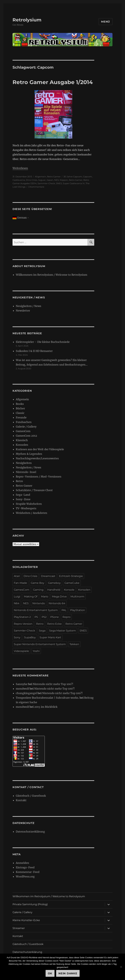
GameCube (72, 583)
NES (56, 180)
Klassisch (22, 440)
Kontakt (21, 800)
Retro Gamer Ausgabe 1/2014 (53, 82)
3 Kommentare (36, 187)
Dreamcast (48, 576)
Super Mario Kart (50, 637)
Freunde (21, 417)
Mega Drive (59, 597)
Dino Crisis (31, 180)
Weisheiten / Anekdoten (31, 513)
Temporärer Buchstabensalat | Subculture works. (47, 698)
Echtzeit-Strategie (71, 576)
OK (50, 973)
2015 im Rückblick (46, 707)
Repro (66, 617)
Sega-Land (23, 495)
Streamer (19, 928)
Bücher (20, 408)
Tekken (74, 644)
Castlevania (19, 180)
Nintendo (39, 603)
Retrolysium (27, 20)
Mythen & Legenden (29, 454)
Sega (42, 631)
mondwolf (22, 689)
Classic (20, 413)
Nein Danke (68, 973)
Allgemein (40, 177)
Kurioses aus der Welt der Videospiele (40, 449)
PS (36, 617)
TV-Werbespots (26, 508)
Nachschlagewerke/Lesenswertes (37, 458)
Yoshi (36, 651)
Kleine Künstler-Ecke (26, 920)
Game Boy (38, 583)
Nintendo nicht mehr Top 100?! (53, 684)
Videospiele (21, 651)
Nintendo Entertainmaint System (36, 610)
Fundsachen (24, 422)
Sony (17, 637)
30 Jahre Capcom (73, 177)
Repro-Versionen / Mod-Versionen (39, 477)
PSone (55, 617)
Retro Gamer (54, 177)
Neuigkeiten (24, 463)
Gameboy (54, 583)
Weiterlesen (20, 168)
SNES (59, 183)
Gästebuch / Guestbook (31, 796)
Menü (106, 22)
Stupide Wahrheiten (29, 504)
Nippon (64, 180)
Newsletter (23, 311)
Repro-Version (23, 624)
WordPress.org (25, 876)
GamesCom (23, 431)
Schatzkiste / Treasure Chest (34, 490)
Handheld (54, 590)
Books (20, 404)
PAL (64, 610)
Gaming (38, 590)
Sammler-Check (46, 183)
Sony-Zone (23, 499)
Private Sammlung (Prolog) (30, 904)
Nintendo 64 (57, 603)
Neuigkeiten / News (28, 306)
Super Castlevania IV (74, 183)
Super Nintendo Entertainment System (40, 644)
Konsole (69, 590)
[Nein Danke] (121, 967)
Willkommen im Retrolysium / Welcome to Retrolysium (52, 275)
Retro (19, 481)
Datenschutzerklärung (30, 832)
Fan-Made (20, 583)
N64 (17, 603)
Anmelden (22, 863)
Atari (17, 576)
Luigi (17, 597)
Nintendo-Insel (26, 472)
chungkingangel (26, 693)
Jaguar (42, 180)
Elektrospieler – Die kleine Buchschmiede (43, 342)
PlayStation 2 (22, 617)
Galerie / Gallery (26, 427)
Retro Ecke (54, 624)
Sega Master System (62, 631)
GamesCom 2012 (26, 436)
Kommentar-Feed (28, 872)
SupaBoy (30, 637)
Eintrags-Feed (25, 867)
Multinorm (77, 597)
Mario (45, 597)
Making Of (31, 597)
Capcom (87, 177)
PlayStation (78, 610)
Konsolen (22, 445)
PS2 (44, 617)
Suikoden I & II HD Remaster (34, 351)
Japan (50, 180)
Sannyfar (22, 684)
